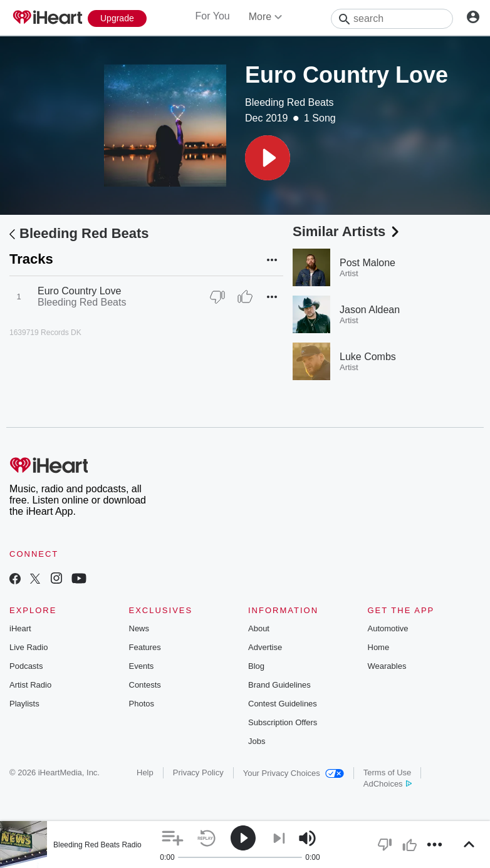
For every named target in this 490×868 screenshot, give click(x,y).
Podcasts (26, 666)
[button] (268, 158)
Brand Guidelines (279, 685)
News (139, 628)
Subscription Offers (283, 722)
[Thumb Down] (217, 297)
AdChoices (388, 784)
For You (213, 16)
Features (145, 647)
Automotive (388, 628)
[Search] (392, 19)
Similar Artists (347, 231)
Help (145, 772)
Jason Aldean (370, 310)
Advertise (265, 647)
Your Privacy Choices (294, 773)
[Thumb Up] (245, 297)
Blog (256, 666)
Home (379, 647)
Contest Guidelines (283, 704)
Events (142, 666)
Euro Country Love (79, 291)
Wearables (387, 666)
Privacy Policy (198, 772)
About (259, 628)
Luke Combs (368, 357)
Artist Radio (30, 685)
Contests (145, 685)
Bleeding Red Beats (289, 102)
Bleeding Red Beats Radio (97, 845)
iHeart (20, 628)
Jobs (257, 741)
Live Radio (29, 647)
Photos (142, 704)
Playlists (24, 704)
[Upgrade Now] (117, 18)
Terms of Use (388, 772)
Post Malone (367, 263)
